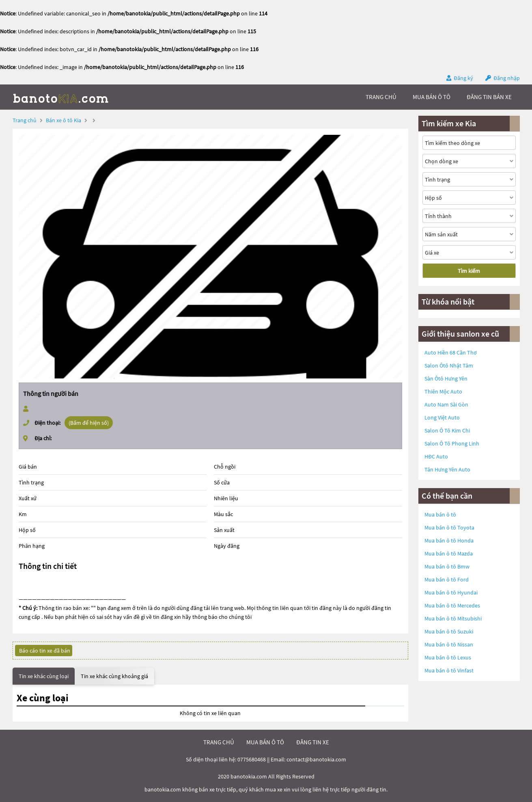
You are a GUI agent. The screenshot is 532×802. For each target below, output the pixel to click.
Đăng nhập (507, 78)
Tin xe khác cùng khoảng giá (114, 676)
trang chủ (381, 97)
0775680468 (252, 759)
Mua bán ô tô (440, 514)
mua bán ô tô (432, 97)
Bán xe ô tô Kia (64, 120)
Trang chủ (25, 120)
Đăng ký (463, 78)
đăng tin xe (313, 742)
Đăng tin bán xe (489, 97)
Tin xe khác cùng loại (44, 676)
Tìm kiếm (469, 271)
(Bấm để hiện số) (89, 423)
